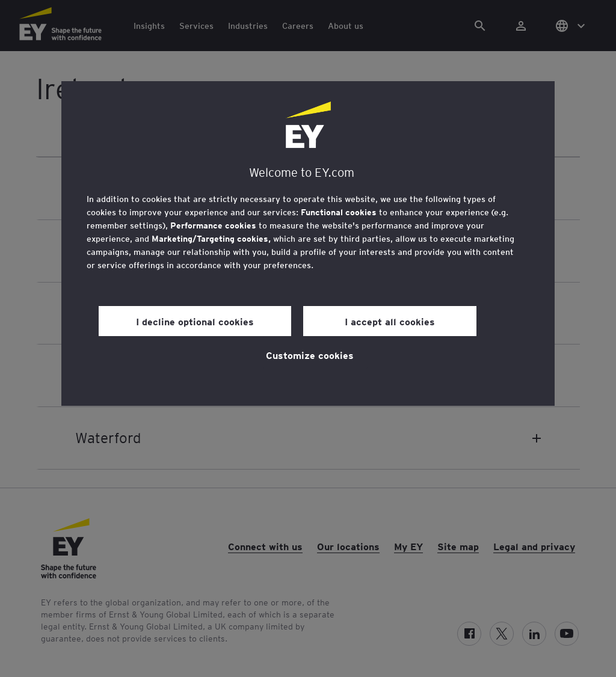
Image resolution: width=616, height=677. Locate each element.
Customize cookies (310, 355)
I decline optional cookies (195, 321)
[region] (308, 244)
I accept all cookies (390, 321)
